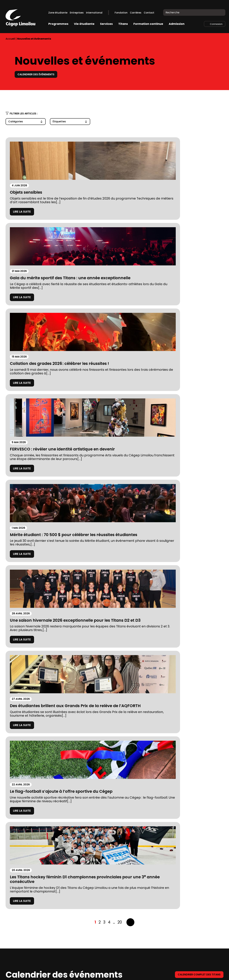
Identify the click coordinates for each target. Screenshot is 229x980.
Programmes (58, 24)
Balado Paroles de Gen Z (79, 951)
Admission (177, 24)
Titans (123, 24)
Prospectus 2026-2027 (23, 937)
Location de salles (19, 958)
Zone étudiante (58, 13)
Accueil (10, 39)
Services (106, 24)
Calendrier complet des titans (196, 521)
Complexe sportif (73, 923)
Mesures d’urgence (20, 951)
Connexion (216, 24)
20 (120, 469)
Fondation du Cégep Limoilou (28, 930)
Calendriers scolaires (76, 937)
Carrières (136, 13)
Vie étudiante (84, 24)
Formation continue (148, 24)
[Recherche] (221, 12)
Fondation (121, 13)
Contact (149, 13)
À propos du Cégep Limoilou (27, 923)
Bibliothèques (70, 930)
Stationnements (18, 944)
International (94, 13)
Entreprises (77, 13)
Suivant (130, 469)
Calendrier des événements (39, 74)
